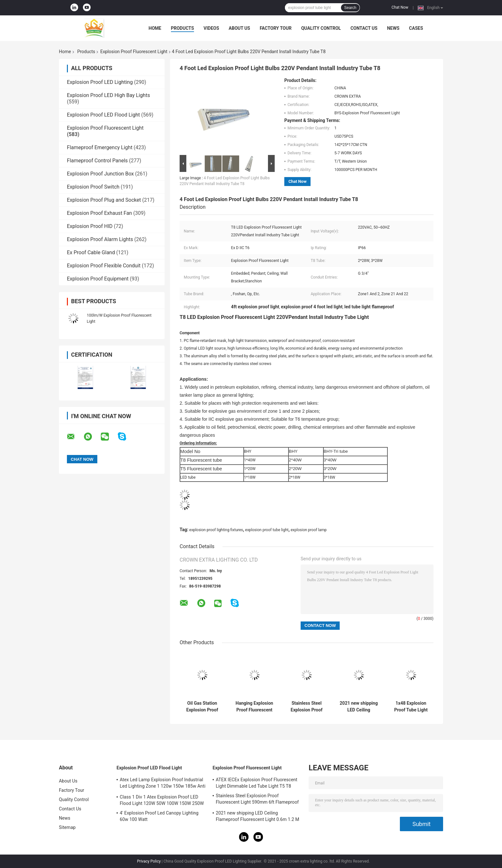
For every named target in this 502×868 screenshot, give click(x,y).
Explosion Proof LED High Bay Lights (108, 95)
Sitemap (67, 827)
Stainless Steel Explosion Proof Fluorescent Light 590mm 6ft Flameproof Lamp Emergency (307, 707)
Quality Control (321, 28)
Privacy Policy (149, 861)
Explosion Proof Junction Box (100, 174)
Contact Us (364, 28)
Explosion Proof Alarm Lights (100, 239)
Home (155, 28)
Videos (211, 28)
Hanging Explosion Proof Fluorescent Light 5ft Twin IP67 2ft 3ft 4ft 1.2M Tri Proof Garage (254, 707)
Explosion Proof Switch (93, 187)
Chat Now (400, 7)
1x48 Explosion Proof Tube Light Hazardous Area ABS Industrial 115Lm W (411, 707)
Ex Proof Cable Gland (91, 252)
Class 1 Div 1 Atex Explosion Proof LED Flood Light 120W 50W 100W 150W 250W (162, 800)
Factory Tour (276, 28)
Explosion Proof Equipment (98, 279)
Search (350, 8)
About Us (239, 28)
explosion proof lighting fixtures (216, 530)
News (393, 28)
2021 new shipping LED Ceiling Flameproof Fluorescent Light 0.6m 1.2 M (359, 707)
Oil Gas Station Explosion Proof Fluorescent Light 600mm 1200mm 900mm (202, 707)
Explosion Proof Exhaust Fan (99, 213)
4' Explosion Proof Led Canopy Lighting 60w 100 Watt (159, 816)
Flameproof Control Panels (97, 161)
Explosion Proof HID (90, 226)
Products (182, 28)
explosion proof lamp (309, 530)
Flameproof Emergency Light (100, 147)
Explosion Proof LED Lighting (100, 82)
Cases (416, 28)
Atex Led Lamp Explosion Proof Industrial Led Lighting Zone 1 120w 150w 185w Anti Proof (163, 784)
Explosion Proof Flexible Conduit (104, 266)
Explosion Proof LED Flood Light (103, 115)
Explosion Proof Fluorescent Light (134, 52)
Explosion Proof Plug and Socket (104, 200)
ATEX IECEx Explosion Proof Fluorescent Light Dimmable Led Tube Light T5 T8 (257, 783)
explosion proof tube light (267, 530)
